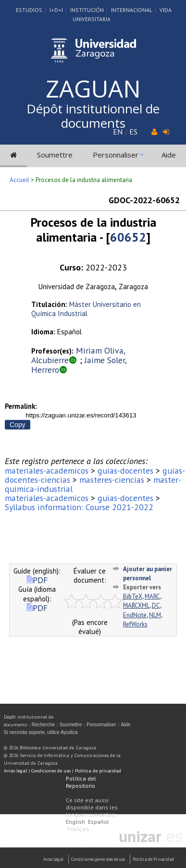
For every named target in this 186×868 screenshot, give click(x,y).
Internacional (132, 10)
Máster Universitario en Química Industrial (86, 309)
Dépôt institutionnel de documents (93, 116)
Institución (87, 10)
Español (99, 822)
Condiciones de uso (51, 771)
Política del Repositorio (81, 782)
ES (133, 132)
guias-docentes (125, 471)
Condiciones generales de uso (98, 859)
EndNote (135, 615)
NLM (155, 615)
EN (118, 132)
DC (156, 605)
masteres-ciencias (112, 480)
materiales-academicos (47, 471)
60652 (128, 237)
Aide (169, 155)
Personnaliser (116, 155)
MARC (152, 596)
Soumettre (55, 155)
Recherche (43, 725)
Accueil (19, 180)
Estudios (29, 10)
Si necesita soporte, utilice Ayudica (41, 732)
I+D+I (56, 10)
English (75, 822)
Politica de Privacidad (153, 859)
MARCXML (136, 605)
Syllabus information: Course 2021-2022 (79, 507)
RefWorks (135, 624)
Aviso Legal (53, 859)
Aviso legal (15, 771)
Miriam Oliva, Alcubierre (78, 355)
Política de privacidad (98, 771)
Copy (18, 425)
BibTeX (133, 596)
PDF (37, 580)
